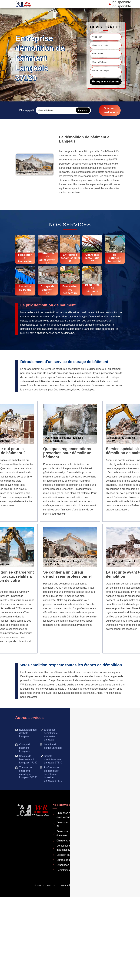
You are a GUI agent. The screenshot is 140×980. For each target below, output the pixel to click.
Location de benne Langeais (51, 746)
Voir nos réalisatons (111, 110)
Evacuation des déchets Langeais (26, 733)
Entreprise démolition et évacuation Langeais (49, 735)
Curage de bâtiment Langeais (23, 748)
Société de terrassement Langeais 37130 (26, 759)
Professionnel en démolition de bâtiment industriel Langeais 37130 (51, 774)
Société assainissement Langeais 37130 (51, 759)
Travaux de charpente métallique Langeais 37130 (26, 772)
